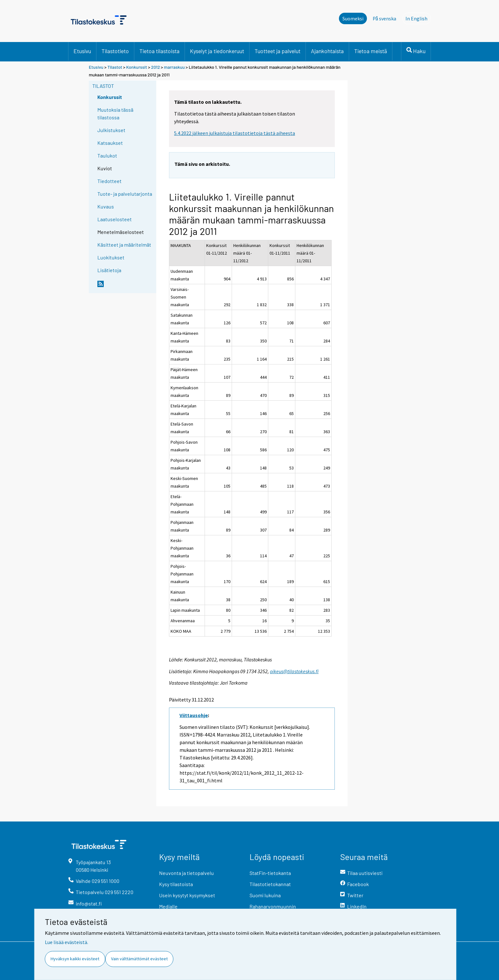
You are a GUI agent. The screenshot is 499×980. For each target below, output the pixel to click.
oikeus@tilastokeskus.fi (294, 671)
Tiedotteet (109, 181)
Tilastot (115, 67)
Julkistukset (111, 130)
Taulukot (107, 155)
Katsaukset (110, 143)
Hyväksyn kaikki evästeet (75, 959)
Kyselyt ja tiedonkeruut (217, 51)
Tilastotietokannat (270, 884)
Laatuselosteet (115, 219)
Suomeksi (353, 18)
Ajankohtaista (327, 51)
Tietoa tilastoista (159, 51)
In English (418, 18)
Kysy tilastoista (176, 884)
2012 (156, 67)
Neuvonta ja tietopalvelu (186, 873)
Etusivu (82, 51)
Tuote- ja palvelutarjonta (125, 194)
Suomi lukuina (265, 895)
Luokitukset (111, 257)
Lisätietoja (109, 270)
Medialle (168, 906)
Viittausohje (194, 715)
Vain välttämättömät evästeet (139, 959)
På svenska (384, 18)
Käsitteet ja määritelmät (124, 245)
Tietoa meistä (371, 51)
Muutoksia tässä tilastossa (115, 113)
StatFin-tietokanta (270, 873)
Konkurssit (137, 67)
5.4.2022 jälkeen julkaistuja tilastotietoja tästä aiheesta (235, 133)
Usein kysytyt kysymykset (187, 895)
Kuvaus (106, 206)
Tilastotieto (115, 51)
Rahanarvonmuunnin (273, 906)
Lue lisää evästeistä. (67, 942)
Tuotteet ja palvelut (278, 51)
